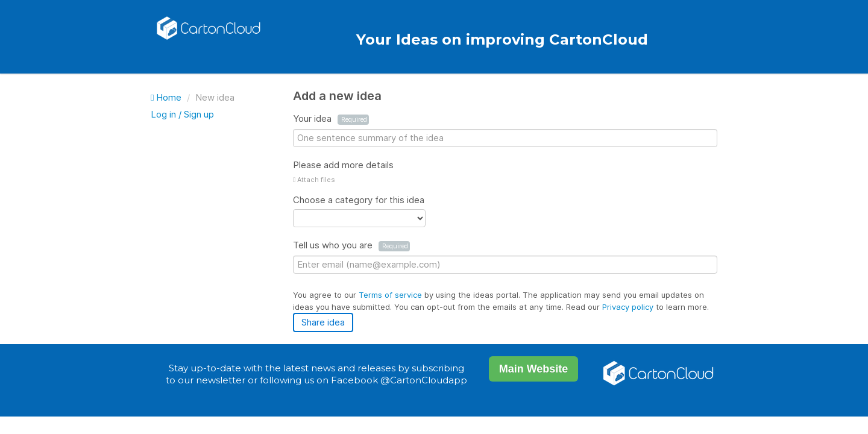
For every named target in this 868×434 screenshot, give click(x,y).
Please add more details (343, 165)
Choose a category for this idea (359, 200)
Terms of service (392, 295)
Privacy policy (629, 307)
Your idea (331, 119)
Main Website (534, 369)
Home (167, 97)
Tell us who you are (351, 245)
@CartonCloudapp (424, 380)
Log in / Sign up (182, 114)
